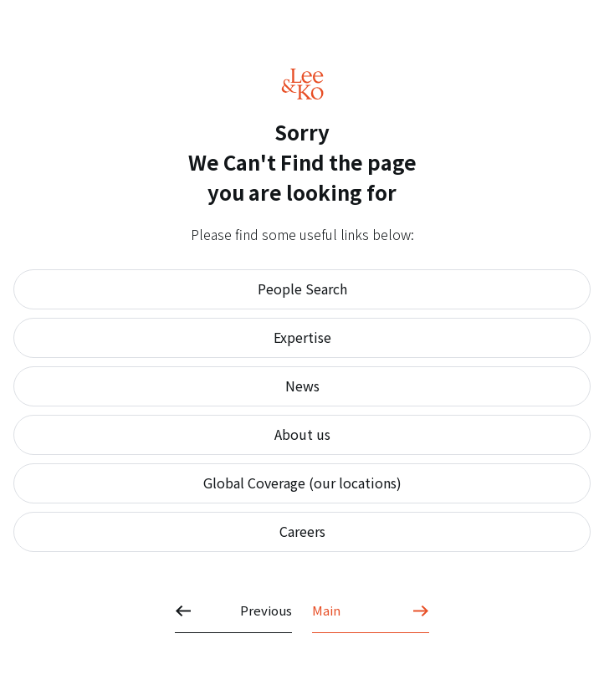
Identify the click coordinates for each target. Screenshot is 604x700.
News (302, 386)
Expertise (302, 337)
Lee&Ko (302, 84)
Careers (302, 531)
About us (302, 434)
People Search (302, 289)
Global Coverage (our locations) (302, 483)
